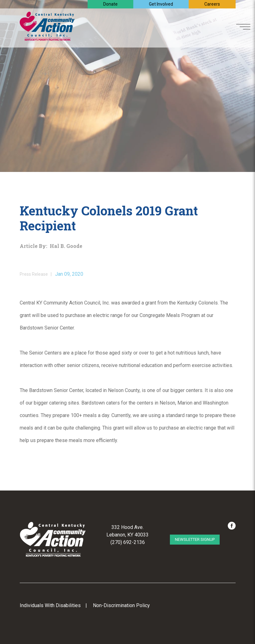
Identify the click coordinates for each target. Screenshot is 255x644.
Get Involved (161, 4)
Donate (110, 4)
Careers (212, 4)
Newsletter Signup (195, 539)
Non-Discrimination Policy (121, 605)
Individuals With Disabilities (50, 605)
